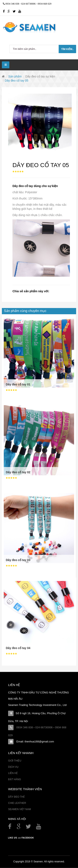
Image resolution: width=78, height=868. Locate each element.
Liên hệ (13, 773)
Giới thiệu (15, 761)
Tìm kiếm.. (67, 49)
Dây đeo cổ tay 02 (18, 472)
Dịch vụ (13, 767)
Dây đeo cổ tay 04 (18, 648)
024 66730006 (29, 4)
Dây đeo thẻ (16, 797)
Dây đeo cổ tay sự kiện (40, 76)
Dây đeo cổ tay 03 (18, 560)
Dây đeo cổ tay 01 (18, 384)
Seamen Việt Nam (19, 809)
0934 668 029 (45, 4)
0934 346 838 (13, 4)
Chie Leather (17, 803)
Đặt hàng (15, 779)
